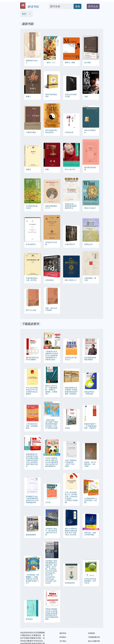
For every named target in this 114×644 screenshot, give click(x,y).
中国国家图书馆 (94, 637)
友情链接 (91, 633)
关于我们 (63, 641)
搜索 (78, 6)
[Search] (61, 6)
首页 (24, 14)
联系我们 (63, 637)
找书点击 (93, 6)
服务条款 (63, 633)
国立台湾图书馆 (94, 641)
